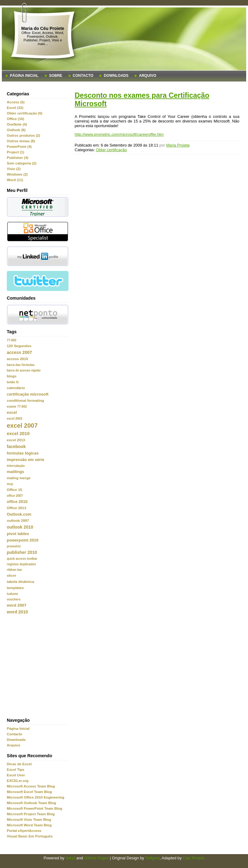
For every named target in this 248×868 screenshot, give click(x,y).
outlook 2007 (18, 521)
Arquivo (147, 76)
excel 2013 (16, 440)
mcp (10, 484)
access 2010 (17, 359)
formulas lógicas (23, 453)
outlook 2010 (20, 527)
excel (12, 412)
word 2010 (17, 612)
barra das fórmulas (21, 365)
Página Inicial (24, 76)
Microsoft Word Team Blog (29, 825)
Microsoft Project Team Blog (31, 814)
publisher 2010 (22, 552)
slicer (12, 575)
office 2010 (17, 502)
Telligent (153, 858)
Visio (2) (14, 169)
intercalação (16, 466)
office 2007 (15, 496)
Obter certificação (111, 150)
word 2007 (17, 605)
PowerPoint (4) (19, 147)
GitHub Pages (97, 858)
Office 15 (14, 490)
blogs (12, 376)
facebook (16, 446)
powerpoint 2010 (23, 540)
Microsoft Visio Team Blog (29, 820)
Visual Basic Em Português (30, 836)
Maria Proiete (178, 145)
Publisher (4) (18, 158)
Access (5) (16, 102)
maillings (15, 472)
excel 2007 (22, 426)
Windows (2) (17, 174)
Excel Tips (16, 770)
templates (15, 588)
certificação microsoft (28, 394)
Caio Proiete (193, 858)
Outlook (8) (16, 130)
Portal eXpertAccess (24, 831)
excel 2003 (14, 419)
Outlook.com (19, 514)
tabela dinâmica (21, 582)
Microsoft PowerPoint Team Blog (35, 808)
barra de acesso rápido (24, 370)
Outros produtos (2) (23, 135)
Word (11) (15, 180)
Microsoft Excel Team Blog (29, 792)
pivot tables (18, 534)
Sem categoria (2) (22, 163)
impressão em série (25, 460)
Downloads (116, 76)
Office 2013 (17, 508)
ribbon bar (14, 570)
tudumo (12, 594)
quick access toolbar (22, 559)
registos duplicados (21, 564)
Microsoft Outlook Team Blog (31, 803)
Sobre (56, 76)
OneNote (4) (17, 124)
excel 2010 (18, 434)
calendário (16, 388)
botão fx (13, 382)
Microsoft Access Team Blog (31, 786)
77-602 (12, 340)
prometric (14, 546)
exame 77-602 (17, 407)
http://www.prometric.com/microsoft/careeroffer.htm (119, 134)
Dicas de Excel (19, 764)
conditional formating (25, 401)
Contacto (83, 76)
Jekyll (70, 858)
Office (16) (15, 119)
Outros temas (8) (21, 141)
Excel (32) (15, 108)
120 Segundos (19, 346)
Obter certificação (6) (25, 113)
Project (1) (15, 152)
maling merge (19, 478)
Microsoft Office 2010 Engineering (35, 797)
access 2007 (19, 352)
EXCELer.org (18, 781)
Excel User (16, 775)
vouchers (14, 599)
